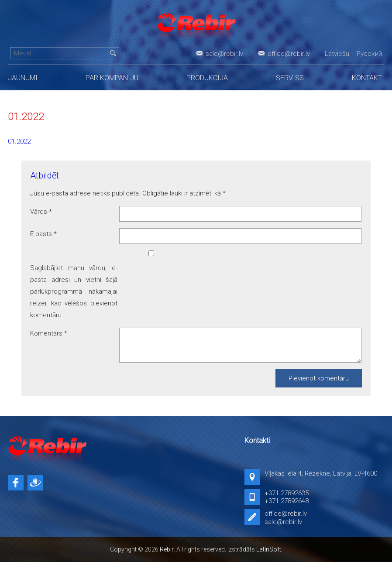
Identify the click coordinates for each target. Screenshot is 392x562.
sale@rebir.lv (224, 54)
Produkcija (207, 78)
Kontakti (368, 78)
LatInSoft (269, 549)
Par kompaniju (112, 78)
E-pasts (43, 234)
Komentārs (49, 333)
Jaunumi (23, 78)
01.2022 (19, 141)
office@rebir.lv (289, 54)
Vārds (41, 212)
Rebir (167, 549)
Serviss (290, 78)
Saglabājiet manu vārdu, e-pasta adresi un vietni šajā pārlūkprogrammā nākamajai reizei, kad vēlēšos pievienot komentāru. (74, 291)
